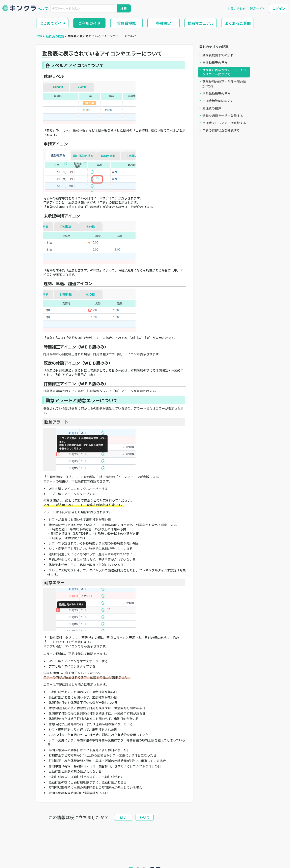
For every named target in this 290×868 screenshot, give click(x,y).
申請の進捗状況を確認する (221, 130)
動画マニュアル (201, 23)
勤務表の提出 (55, 36)
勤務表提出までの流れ (218, 55)
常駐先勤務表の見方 (216, 93)
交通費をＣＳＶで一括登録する (224, 123)
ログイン (279, 8)
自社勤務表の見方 (215, 62)
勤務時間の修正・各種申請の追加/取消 (224, 84)
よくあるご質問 (238, 23)
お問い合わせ (237, 9)
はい (123, 817)
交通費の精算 (212, 108)
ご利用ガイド (89, 23)
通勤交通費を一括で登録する (223, 116)
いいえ (145, 817)
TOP (39, 36)
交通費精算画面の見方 (218, 101)
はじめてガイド (52, 23)
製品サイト (257, 9)
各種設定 (164, 23)
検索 (123, 8)
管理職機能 (127, 23)
